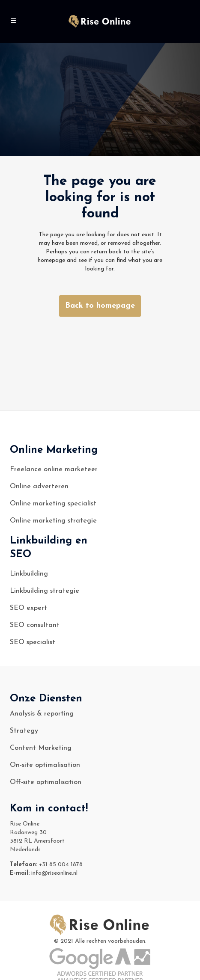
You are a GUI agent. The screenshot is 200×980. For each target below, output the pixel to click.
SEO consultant (35, 625)
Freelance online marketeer (54, 469)
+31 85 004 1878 (61, 865)
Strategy (24, 731)
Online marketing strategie (53, 521)
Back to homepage (100, 306)
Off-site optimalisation (46, 782)
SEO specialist (33, 642)
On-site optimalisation (45, 765)
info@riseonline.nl (54, 873)
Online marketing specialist (53, 504)
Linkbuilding (29, 574)
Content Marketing (41, 748)
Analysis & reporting (42, 714)
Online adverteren (39, 487)
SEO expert (28, 608)
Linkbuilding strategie (45, 591)
